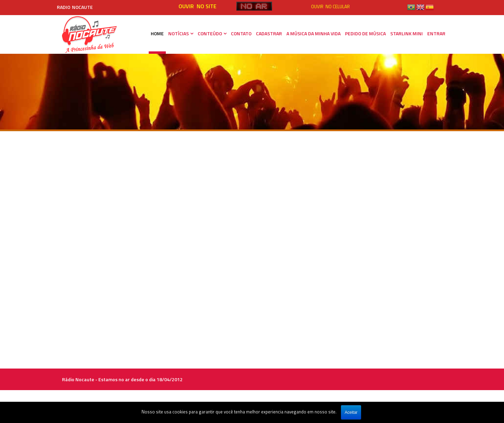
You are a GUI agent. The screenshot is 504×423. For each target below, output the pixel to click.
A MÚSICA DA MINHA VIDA (314, 33)
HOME (157, 33)
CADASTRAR (269, 33)
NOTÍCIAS (179, 33)
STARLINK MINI (407, 33)
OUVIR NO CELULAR (330, 7)
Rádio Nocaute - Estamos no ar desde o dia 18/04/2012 (122, 379)
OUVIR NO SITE (198, 6)
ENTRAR (436, 33)
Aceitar (351, 412)
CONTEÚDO (210, 33)
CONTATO (241, 33)
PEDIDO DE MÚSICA (365, 33)
